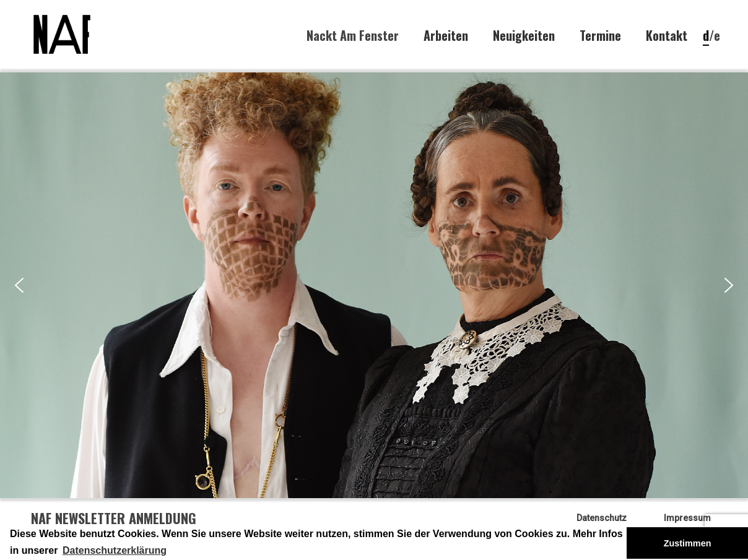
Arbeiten (446, 36)
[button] (19, 285)
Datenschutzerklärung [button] (115, 550)
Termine (600, 36)
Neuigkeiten (524, 36)
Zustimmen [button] (688, 543)
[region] (374, 285)
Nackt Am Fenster (353, 35)
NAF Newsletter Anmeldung (114, 518)
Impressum (687, 518)
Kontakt (667, 36)
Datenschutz (602, 518)
